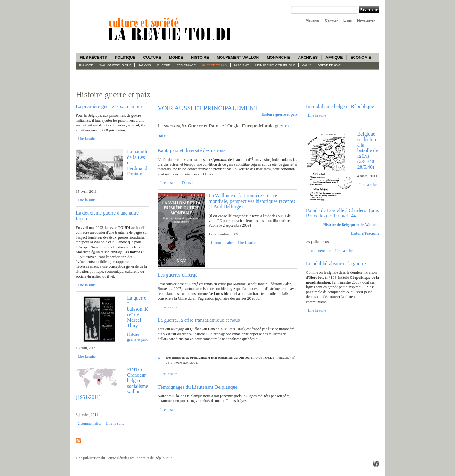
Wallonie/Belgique (115, 65)
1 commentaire (222, 243)
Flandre (86, 65)
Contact (332, 21)
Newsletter (366, 21)
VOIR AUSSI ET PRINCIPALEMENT (208, 108)
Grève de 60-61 (330, 65)
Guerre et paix (215, 65)
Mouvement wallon (238, 58)
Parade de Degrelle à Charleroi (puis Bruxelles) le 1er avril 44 (343, 213)
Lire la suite (87, 139)
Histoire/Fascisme (365, 233)
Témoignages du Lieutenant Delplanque (198, 387)
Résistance (186, 65)
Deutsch (188, 183)
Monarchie (278, 58)
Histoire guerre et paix (137, 337)
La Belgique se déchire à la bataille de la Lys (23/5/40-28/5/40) (368, 148)
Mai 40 (306, 65)
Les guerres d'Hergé (178, 275)
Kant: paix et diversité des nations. (192, 150)
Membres (312, 21)
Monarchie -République (275, 65)
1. (159, 358)
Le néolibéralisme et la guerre (336, 263)
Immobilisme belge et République (340, 106)
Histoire (200, 58)
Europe (164, 65)
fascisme (241, 65)
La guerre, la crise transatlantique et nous (199, 320)
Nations (144, 65)
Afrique (334, 58)
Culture (152, 58)
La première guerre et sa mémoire (110, 106)
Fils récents (93, 58)
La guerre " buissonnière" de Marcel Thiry (138, 312)
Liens (348, 21)
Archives (308, 58)
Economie (361, 58)
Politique (125, 58)
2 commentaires (90, 424)
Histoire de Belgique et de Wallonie (351, 225)
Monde (176, 58)
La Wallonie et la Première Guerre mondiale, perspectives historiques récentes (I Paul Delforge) (252, 201)
